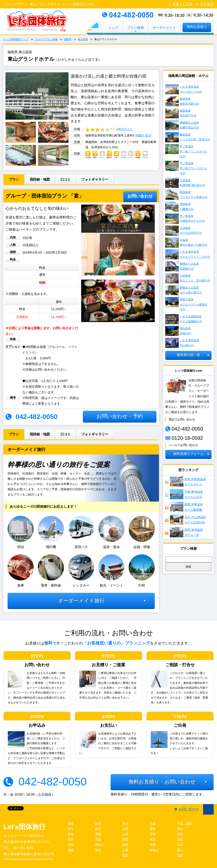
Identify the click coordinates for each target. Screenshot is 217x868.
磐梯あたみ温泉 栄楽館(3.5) (182, 266)
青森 (71, 823)
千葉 (98, 839)
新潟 (125, 823)
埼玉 (98, 850)
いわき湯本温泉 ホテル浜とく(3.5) (184, 89)
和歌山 (154, 850)
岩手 (71, 829)
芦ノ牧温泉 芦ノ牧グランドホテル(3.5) (186, 168)
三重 (125, 850)
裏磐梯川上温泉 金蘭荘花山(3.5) (182, 125)
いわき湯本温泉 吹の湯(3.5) (182, 343)
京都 (153, 834)
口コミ (66, 179)
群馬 (98, 823)
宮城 (71, 834)
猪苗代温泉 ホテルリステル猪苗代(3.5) (186, 304)
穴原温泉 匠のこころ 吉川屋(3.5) (188, 278)
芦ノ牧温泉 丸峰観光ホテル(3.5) (185, 219)
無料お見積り (197, 27)
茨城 (98, 834)
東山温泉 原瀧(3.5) (178, 331)
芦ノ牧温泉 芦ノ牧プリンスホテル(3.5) (186, 151)
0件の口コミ (125, 129)
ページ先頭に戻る (208, 809)
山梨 (125, 834)
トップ (113, 28)
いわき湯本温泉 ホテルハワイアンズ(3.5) (188, 254)
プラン (14, 179)
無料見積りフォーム (188, 454)
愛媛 (180, 855)
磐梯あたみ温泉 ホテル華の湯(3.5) (184, 290)
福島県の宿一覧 (188, 355)
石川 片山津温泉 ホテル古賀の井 (188, 520)
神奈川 (99, 844)
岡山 (180, 829)
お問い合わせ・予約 (120, 416)
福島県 (68, 39)
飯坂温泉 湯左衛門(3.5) (181, 113)
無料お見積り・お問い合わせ (162, 782)
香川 (180, 850)
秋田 (71, 839)
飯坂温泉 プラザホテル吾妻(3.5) (186, 195)
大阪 (153, 823)
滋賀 (153, 829)
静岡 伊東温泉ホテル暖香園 (186, 507)
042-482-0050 (53, 782)
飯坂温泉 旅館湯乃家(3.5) (182, 101)
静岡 (125, 839)
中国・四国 (184, 823)
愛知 (125, 855)
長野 (125, 829)
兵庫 (153, 844)
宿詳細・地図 (40, 179)
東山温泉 (83, 39)
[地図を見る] (143, 135)
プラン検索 (135, 28)
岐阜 (125, 844)
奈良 (153, 839)
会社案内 (207, 4)
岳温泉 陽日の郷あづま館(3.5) (186, 243)
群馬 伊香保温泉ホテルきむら (188, 482)
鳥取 (180, 834)
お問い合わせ (140, 196)
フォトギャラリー (95, 179)
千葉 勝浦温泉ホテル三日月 (186, 494)
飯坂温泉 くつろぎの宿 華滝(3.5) (188, 137)
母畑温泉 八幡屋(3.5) (179, 207)
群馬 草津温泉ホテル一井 (186, 532)
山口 (180, 844)
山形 (71, 844)
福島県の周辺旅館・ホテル (188, 76)
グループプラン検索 (46, 39)
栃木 (98, 829)
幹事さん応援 (183, 4)
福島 (71, 850)
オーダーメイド (164, 28)
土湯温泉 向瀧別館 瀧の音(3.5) (185, 183)
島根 (180, 839)
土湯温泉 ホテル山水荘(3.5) (184, 231)
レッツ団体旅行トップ (16, 39)
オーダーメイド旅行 (81, 600)
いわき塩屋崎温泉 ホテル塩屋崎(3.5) (184, 319)
